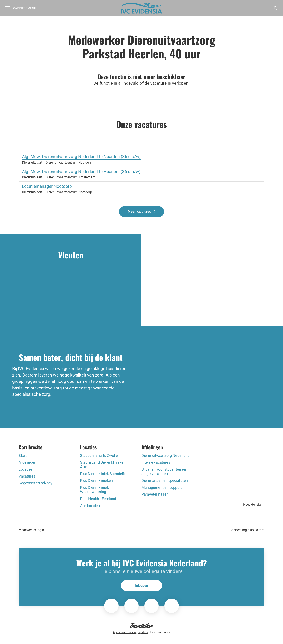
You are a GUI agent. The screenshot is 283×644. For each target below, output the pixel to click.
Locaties (26, 469)
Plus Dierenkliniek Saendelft (103, 474)
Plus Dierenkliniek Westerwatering (94, 490)
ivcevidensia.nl (254, 504)
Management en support (162, 487)
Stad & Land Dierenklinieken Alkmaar (103, 465)
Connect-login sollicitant (247, 530)
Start (23, 456)
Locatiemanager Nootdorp (141, 187)
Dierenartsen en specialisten (165, 480)
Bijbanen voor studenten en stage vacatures (164, 471)
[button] (275, 8)
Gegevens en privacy (36, 483)
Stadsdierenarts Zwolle (99, 456)
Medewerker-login (31, 530)
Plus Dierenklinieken (96, 480)
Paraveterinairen (155, 494)
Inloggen (142, 585)
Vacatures (27, 476)
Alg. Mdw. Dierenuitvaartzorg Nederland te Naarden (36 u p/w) (141, 157)
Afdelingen (27, 462)
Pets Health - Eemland (98, 499)
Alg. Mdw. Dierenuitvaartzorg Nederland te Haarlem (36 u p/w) (141, 172)
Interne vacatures (156, 462)
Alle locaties (90, 506)
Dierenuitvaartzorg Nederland (166, 456)
